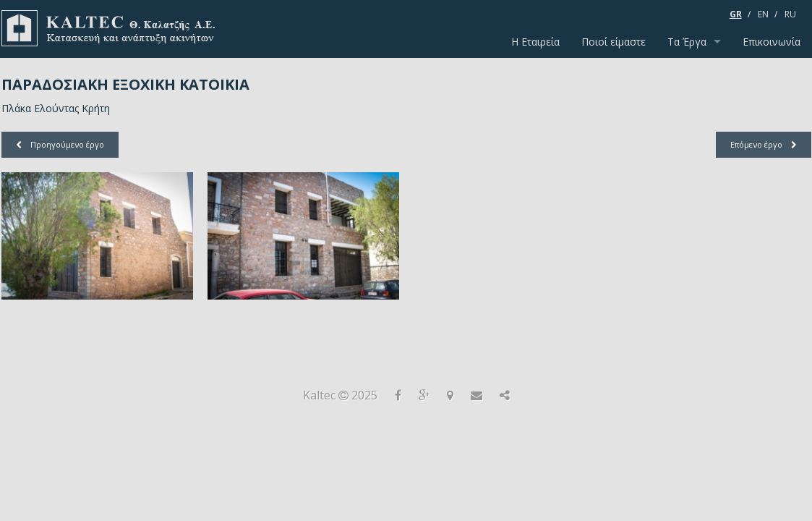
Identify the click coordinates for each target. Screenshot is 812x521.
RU (790, 14)
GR (736, 14)
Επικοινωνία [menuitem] (772, 42)
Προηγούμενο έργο (60, 144)
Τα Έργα (687, 42)
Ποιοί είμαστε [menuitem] (614, 42)
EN (763, 14)
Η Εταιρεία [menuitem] (535, 42)
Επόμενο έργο (764, 144)
